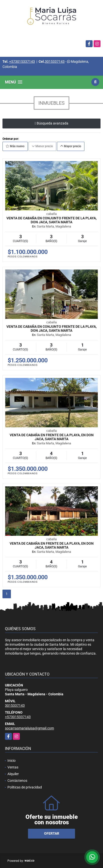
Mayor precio (71, 146)
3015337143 (55, 62)
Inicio (12, 761)
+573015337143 (22, 62)
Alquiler (13, 774)
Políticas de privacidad (25, 787)
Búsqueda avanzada (51, 123)
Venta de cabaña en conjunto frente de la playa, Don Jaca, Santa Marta (51, 220)
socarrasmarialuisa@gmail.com (29, 728)
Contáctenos (17, 781)
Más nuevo (15, 146)
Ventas (13, 767)
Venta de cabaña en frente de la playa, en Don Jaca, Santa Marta (52, 437)
